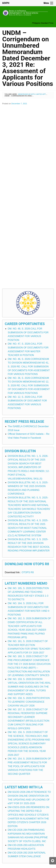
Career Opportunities (25, 324)
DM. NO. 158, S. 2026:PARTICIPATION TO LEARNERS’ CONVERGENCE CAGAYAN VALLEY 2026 (29, 702)
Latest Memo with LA (24, 787)
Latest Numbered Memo (26, 583)
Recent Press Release (24, 422)
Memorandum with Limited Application (36, 94)
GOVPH (6, 3)
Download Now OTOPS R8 (27, 564)
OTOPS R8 (28, 572)
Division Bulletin (20, 451)
